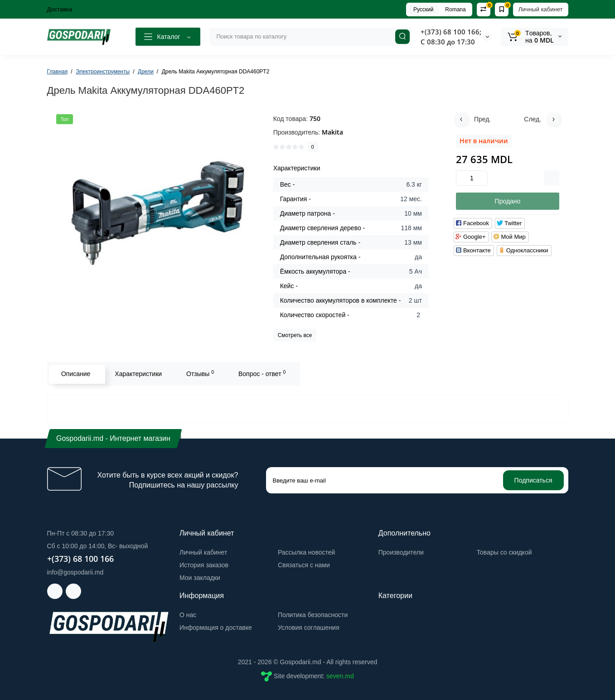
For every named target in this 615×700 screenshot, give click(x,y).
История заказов (204, 565)
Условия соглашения (309, 628)
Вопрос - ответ (261, 373)
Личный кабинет (541, 9)
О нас (188, 615)
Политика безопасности (313, 615)
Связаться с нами (304, 565)
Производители (401, 552)
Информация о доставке (216, 628)
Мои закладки (200, 578)
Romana (455, 10)
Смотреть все (295, 335)
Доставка (60, 9)
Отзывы (199, 373)
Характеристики (137, 374)
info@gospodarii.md (75, 572)
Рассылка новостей (306, 552)
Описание (75, 374)
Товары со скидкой (504, 552)
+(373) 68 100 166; (451, 32)
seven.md (340, 676)
